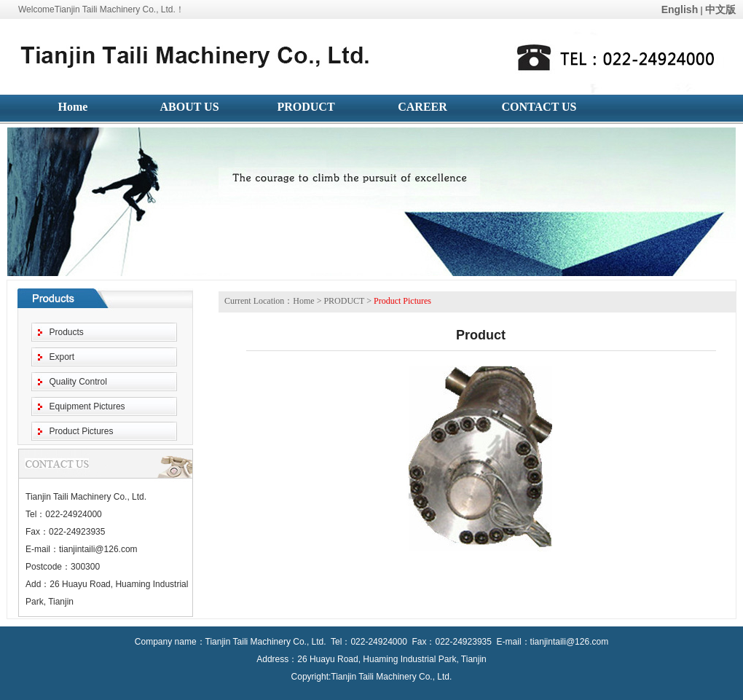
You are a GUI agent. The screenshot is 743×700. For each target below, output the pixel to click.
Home (73, 107)
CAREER (422, 107)
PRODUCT (306, 107)
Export (62, 357)
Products (67, 332)
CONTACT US (539, 107)
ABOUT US (189, 107)
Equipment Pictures (87, 406)
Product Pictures (82, 431)
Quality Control (78, 382)
